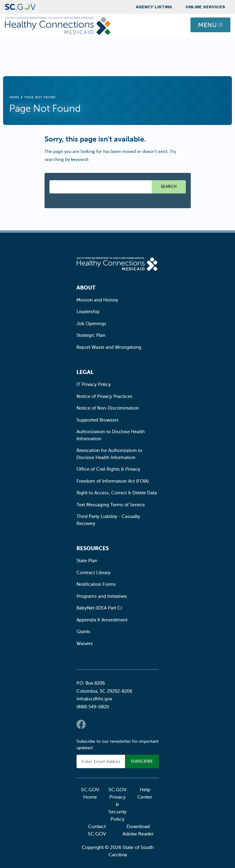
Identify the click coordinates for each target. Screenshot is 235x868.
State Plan (87, 561)
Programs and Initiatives (102, 596)
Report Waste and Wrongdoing (109, 347)
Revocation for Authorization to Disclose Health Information (109, 454)
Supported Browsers (98, 420)
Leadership (88, 311)
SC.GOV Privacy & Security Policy (118, 804)
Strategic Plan (91, 335)
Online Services (205, 7)
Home (14, 97)
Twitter (93, 724)
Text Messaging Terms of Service (111, 505)
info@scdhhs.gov (94, 699)
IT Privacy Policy (94, 384)
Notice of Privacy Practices (104, 396)
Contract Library (94, 572)
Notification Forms (96, 584)
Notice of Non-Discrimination (108, 408)
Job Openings (91, 323)
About (86, 288)
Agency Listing (154, 7)
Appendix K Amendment (102, 620)
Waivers (85, 643)
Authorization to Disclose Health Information (111, 435)
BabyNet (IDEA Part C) (99, 608)
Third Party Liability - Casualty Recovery (108, 520)
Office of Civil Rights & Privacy (108, 469)
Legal (85, 372)
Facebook (81, 724)
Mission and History (97, 300)
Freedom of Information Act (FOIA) (113, 481)
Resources (93, 548)
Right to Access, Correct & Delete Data (117, 493)
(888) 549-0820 (93, 707)
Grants (83, 631)
